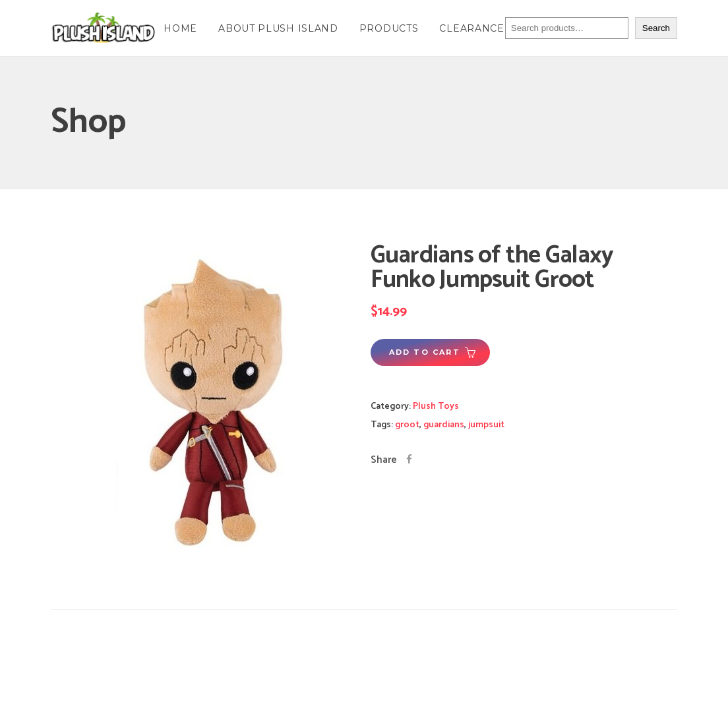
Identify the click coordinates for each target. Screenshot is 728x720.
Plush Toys (436, 406)
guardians (444, 425)
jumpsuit (486, 425)
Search (656, 28)
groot (407, 425)
